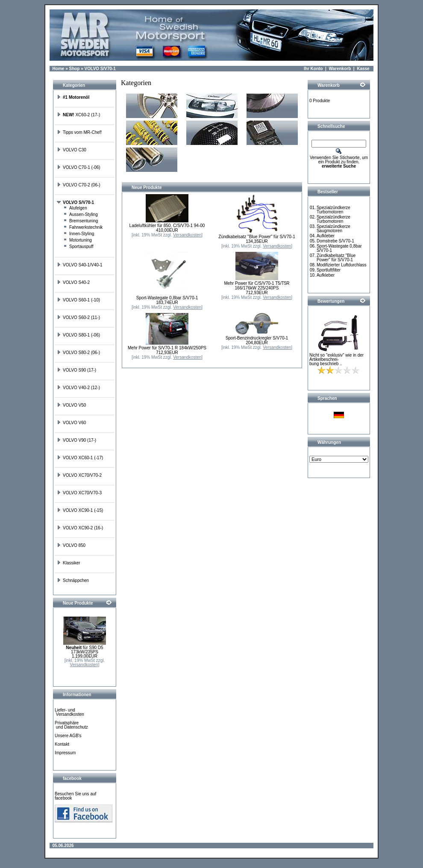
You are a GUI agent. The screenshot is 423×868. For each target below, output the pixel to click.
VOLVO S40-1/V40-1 (80, 265)
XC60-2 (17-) (78, 115)
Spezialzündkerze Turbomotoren (333, 210)
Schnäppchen (73, 580)
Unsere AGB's (68, 736)
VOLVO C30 (72, 150)
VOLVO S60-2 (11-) (78, 317)
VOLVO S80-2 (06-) (78, 353)
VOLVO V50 (71, 405)
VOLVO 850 (71, 545)
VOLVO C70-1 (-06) (79, 167)
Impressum (65, 753)
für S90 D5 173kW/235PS (84, 650)
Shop (74, 69)
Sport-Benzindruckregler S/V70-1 (257, 338)
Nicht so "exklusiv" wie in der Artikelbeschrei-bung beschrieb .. (336, 359)
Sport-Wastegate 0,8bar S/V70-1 (167, 298)
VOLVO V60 (71, 423)
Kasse (363, 69)
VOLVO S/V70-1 (100, 69)
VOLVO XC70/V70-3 (79, 493)
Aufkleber (326, 236)
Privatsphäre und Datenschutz (71, 725)
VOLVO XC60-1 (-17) (80, 458)
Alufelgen (75, 208)
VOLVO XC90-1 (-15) (80, 510)
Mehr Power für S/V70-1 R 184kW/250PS (167, 348)
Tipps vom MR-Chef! (79, 132)
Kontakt (62, 744)
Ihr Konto (313, 69)
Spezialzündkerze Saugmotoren (333, 229)
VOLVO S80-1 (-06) (78, 335)
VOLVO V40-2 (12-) (78, 388)
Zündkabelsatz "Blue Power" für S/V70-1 (257, 237)
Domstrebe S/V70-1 (335, 241)
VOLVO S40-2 (73, 282)
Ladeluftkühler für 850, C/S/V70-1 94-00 (167, 226)
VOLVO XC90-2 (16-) (80, 528)
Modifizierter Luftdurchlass (342, 265)
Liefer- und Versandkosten (69, 712)
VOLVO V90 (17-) (76, 440)
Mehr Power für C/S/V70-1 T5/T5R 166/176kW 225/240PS (257, 286)
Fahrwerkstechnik (83, 227)
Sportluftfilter (329, 270)
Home (59, 69)
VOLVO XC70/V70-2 (79, 475)
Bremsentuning (81, 221)
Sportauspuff (78, 247)
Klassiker (69, 563)
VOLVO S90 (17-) (76, 370)
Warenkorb (340, 69)
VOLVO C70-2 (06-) (79, 185)
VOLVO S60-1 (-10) (78, 300)
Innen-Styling (79, 234)
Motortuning (78, 240)
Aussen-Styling (81, 214)
